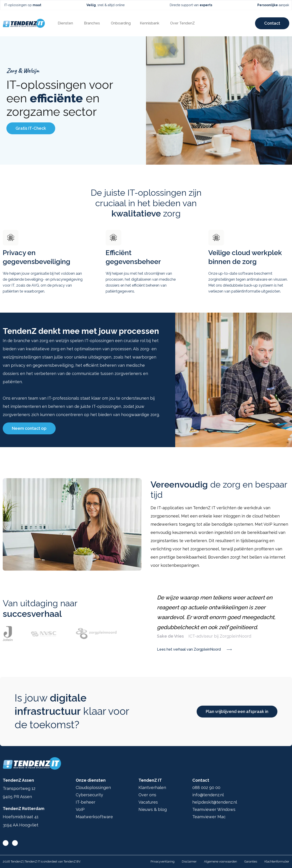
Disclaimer (189, 861)
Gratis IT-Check (31, 128)
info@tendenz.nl (208, 795)
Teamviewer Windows (214, 809)
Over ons (147, 795)
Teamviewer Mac (209, 817)
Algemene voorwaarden (220, 861)
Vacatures (148, 802)
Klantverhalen (152, 788)
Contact (272, 23)
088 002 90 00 (206, 788)
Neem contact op (29, 428)
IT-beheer (86, 802)
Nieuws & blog (153, 809)
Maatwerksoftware (94, 817)
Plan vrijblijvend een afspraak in (237, 711)
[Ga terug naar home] (24, 23)
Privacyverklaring (163, 861)
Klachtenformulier (277, 861)
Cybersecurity (89, 795)
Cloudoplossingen (93, 788)
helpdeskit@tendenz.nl (215, 802)
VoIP (80, 809)
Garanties (251, 861)
